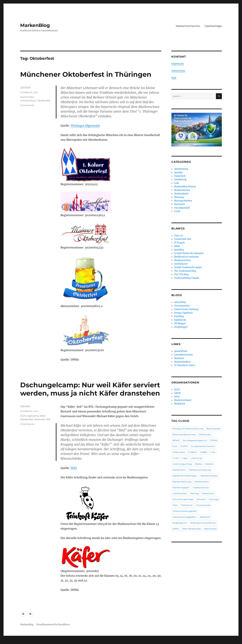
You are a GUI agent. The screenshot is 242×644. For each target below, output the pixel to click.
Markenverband (183, 400)
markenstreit (180, 493)
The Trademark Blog (185, 271)
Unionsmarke (203, 505)
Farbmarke (179, 452)
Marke (199, 464)
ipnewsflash (181, 351)
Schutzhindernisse (183, 499)
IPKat (177, 246)
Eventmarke (27, 97)
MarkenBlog (35, 25)
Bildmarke (205, 434)
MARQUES (180, 404)
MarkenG (179, 358)
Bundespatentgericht (195, 440)
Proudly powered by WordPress (53, 625)
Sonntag (214, 499)
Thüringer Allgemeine (85, 126)
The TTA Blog (181, 274)
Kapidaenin (180, 320)
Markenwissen (182, 190)
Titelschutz (187, 505)
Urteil (177, 211)
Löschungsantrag (182, 464)
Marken (210, 464)
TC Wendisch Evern (185, 365)
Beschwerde (213, 429)
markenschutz (28, 100)
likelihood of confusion (187, 257)
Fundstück (26, 92)
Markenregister (181, 487)
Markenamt (179, 470)
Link (35, 92)
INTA (177, 397)
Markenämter (182, 194)
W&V (74, 468)
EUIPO (184, 446)
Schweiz (201, 499)
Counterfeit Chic (183, 239)
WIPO (176, 529)
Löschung (196, 458)
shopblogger (181, 327)
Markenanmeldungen (185, 476)
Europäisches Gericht (203, 446)
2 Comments (27, 105)
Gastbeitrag (180, 180)
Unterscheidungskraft (185, 511)
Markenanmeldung (200, 470)
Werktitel (205, 517)
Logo (185, 458)
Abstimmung (181, 169)
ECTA (177, 390)
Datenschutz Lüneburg (186, 309)
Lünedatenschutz (183, 355)
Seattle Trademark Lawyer (188, 267)
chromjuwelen (182, 306)
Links (176, 458)
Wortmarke (210, 529)
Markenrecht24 (183, 260)
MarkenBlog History (185, 187)
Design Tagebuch (183, 313)
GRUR (177, 393)
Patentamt (208, 493)
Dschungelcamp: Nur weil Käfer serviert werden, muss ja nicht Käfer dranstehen (90, 389)
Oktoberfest (44, 100)
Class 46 (179, 236)
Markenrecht (202, 482)
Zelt (48, 419)
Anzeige (178, 172)
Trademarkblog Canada (187, 278)
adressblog (180, 302)
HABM (204, 452)
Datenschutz (178, 71)
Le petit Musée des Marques (189, 253)
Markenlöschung (182, 482)
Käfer (43, 416)
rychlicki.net (181, 264)
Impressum (178, 64)
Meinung (179, 197)
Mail (174, 78)
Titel (175, 505)
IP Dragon (179, 243)
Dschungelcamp (29, 416)
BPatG (176, 440)
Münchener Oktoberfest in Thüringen (86, 74)
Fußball (193, 452)
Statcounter (8, 642)
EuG (175, 446)
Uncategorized (182, 208)
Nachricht (179, 204)
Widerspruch (180, 523)
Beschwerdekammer (184, 434)
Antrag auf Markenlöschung (188, 429)
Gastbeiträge (213, 26)
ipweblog (179, 250)
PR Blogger (180, 323)
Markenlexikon (182, 362)
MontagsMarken (183, 201)
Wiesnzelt (40, 419)
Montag (195, 493)
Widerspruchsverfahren (203, 523)
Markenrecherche (188, 26)
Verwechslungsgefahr (185, 517)
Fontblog (179, 316)
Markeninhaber (209, 476)
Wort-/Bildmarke (192, 529)
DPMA (214, 440)
